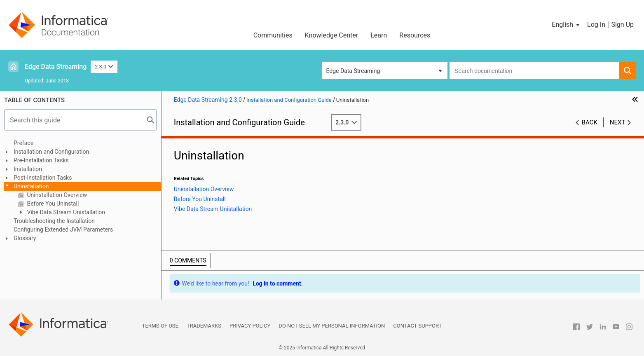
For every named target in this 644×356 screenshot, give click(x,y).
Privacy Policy (250, 326)
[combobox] (534, 70)
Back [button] (590, 122)
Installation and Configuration (51, 152)
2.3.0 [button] (104, 67)
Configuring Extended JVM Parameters (63, 230)
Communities (273, 35)
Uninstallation (31, 186)
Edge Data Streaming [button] (353, 71)
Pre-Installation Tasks (41, 160)
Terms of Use (160, 326)
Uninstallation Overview (56, 195)
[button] (566, 25)
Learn (379, 35)
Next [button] (618, 122)
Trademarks (204, 326)
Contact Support (417, 326)
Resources (415, 35)
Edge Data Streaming (56, 67)
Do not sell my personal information (332, 326)
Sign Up (622, 25)
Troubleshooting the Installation (54, 221)
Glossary (25, 238)
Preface (23, 143)
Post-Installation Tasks (43, 178)
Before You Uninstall (52, 204)
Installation (28, 169)
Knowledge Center (332, 35)
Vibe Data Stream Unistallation (65, 212)
